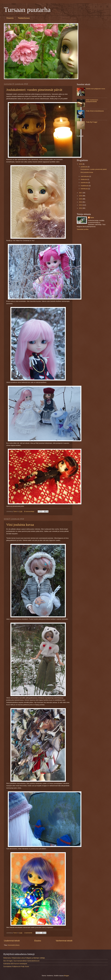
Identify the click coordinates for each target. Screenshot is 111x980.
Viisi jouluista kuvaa (20, 525)
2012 (81, 208)
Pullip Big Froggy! (92, 122)
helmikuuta (84, 189)
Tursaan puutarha (27, 10)
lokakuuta (84, 179)
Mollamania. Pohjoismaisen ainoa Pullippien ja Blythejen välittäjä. (24, 958)
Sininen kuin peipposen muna (95, 89)
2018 (81, 164)
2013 (81, 205)
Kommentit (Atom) (14, 945)
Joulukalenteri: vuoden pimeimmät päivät (34, 90)
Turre (92, 218)
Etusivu (10, 18)
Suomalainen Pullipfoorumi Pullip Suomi (16, 967)
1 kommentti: (28, 933)
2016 (81, 196)
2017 (81, 193)
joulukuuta (84, 167)
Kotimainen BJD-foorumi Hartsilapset (15, 964)
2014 (81, 202)
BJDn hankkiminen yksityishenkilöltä (92, 101)
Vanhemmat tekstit (64, 941)
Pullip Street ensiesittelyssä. (95, 111)
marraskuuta (85, 176)
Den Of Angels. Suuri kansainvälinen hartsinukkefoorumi (21, 961)
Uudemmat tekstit (12, 941)
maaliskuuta (85, 186)
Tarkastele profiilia (83, 229)
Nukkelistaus (24, 18)
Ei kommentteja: (29, 511)
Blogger (66, 976)
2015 (81, 199)
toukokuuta (84, 183)
